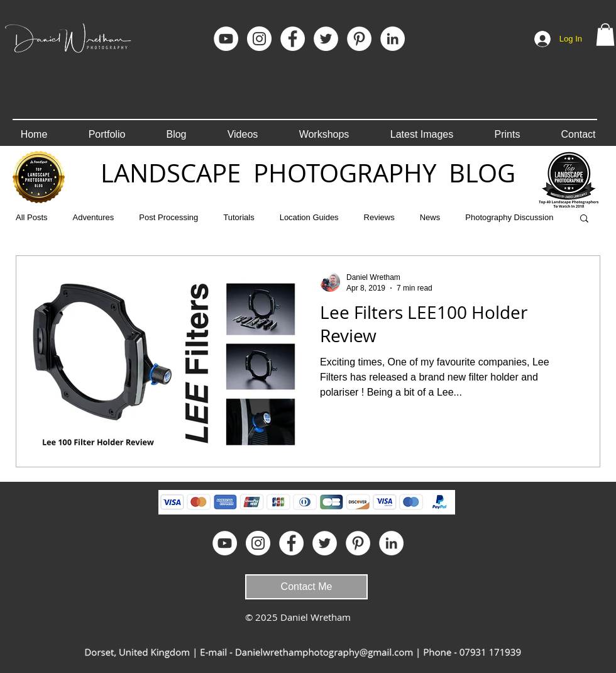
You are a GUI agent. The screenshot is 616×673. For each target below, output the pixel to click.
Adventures (94, 217)
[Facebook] (293, 39)
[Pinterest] (359, 39)
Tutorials (239, 217)
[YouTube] (226, 39)
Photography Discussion (509, 217)
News (430, 217)
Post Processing (168, 217)
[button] (605, 35)
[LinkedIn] (393, 39)
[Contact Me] (306, 587)
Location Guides (309, 217)
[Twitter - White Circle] (326, 39)
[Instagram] (259, 39)
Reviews (379, 217)
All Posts (32, 217)
